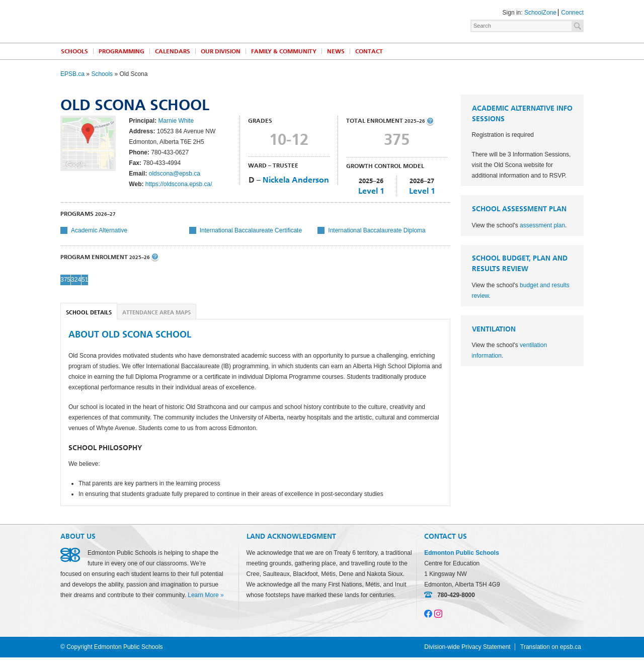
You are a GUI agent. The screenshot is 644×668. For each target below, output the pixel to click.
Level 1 (371, 191)
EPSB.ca (72, 74)
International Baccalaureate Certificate (251, 230)
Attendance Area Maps (156, 313)
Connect (572, 13)
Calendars (173, 51)
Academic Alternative (99, 230)
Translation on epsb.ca (551, 647)
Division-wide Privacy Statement (467, 647)
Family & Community (284, 51)
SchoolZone (540, 13)
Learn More (203, 595)
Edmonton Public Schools (148, 21)
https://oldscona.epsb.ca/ (179, 184)
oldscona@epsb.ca (175, 174)
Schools (74, 51)
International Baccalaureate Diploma (377, 230)
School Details (89, 313)
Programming (122, 51)
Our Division (221, 51)
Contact (369, 51)
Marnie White (176, 121)
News (336, 51)
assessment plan (542, 225)
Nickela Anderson (296, 180)
